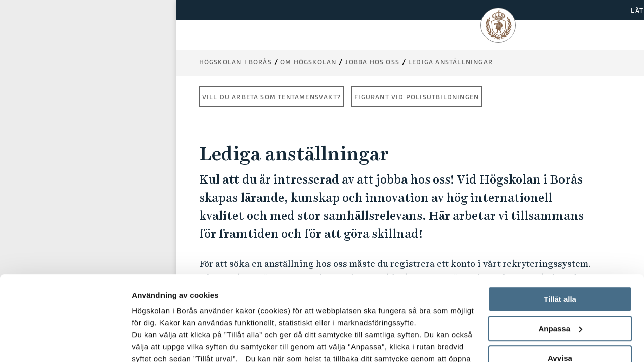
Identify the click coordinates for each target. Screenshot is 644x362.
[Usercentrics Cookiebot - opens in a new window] (65, 342)
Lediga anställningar (450, 62)
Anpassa (560, 249)
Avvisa (560, 279)
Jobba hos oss (372, 62)
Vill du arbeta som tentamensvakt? (272, 97)
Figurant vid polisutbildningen (417, 97)
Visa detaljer (154, 342)
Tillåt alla (560, 219)
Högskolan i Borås (235, 62)
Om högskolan (308, 62)
